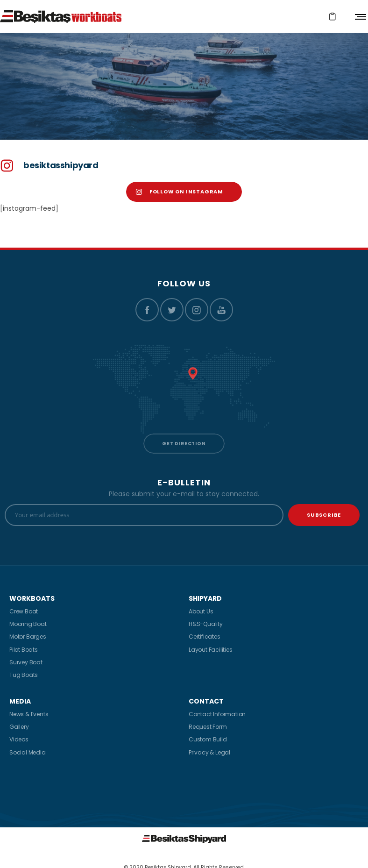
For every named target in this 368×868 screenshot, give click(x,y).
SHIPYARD (205, 598)
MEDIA (20, 701)
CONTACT (206, 701)
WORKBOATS (32, 598)
